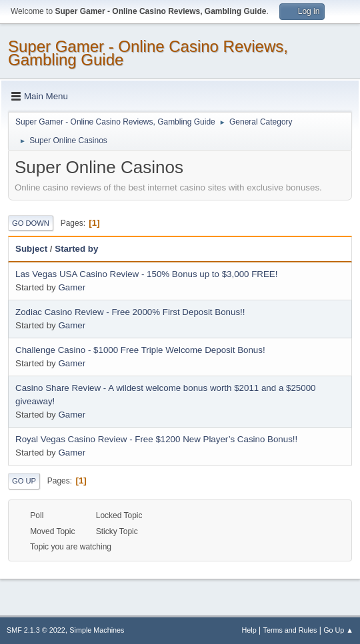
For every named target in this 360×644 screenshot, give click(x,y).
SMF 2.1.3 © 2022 (36, 630)
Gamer (72, 287)
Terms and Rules (290, 630)
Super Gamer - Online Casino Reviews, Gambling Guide (148, 53)
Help (249, 630)
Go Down (31, 223)
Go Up (24, 481)
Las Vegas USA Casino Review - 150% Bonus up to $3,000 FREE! (146, 274)
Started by (76, 249)
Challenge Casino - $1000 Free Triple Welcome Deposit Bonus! (140, 350)
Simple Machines (97, 630)
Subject (31, 249)
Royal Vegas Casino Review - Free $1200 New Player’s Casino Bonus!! (156, 439)
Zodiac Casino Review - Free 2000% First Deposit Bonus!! (130, 312)
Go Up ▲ (338, 630)
